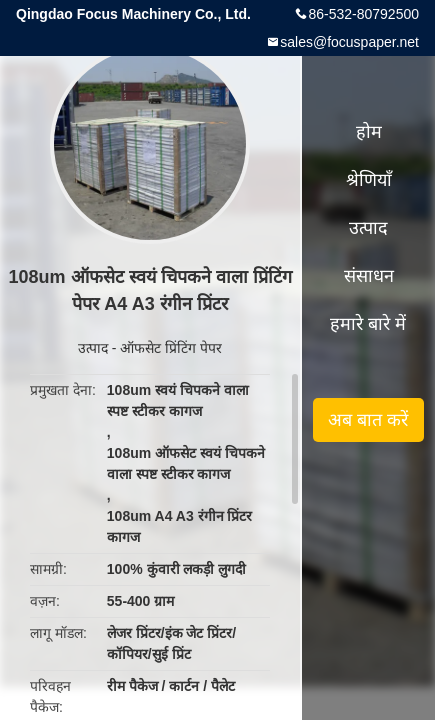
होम (369, 132)
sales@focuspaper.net (349, 42)
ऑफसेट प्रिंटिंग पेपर (171, 348)
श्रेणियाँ (369, 180)
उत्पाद (93, 348)
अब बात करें (368, 420)
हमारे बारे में (368, 324)
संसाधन (369, 276)
